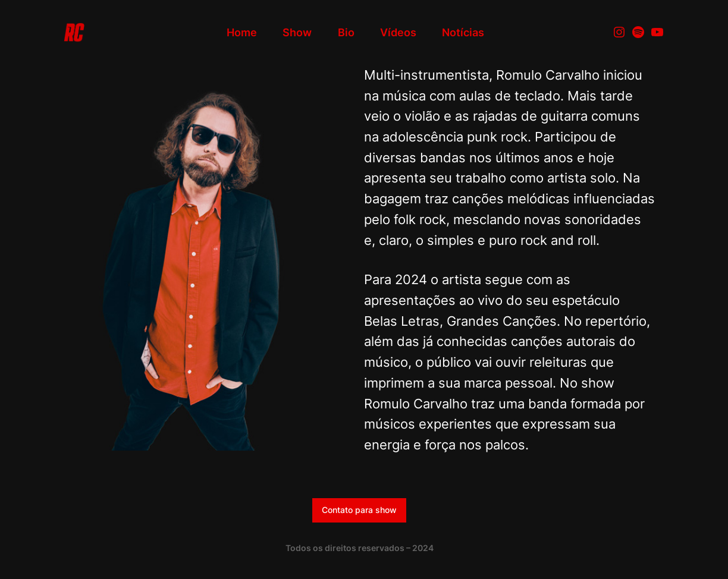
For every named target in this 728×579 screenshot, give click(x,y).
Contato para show (359, 510)
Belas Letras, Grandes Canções (460, 321)
